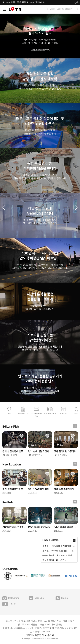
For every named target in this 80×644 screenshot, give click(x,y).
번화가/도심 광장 (50, 410)
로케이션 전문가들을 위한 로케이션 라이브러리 (24, 2)
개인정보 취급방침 (35, 635)
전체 (9, 410)
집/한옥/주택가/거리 (36, 412)
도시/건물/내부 (23, 410)
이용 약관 (50, 635)
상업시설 (64, 410)
